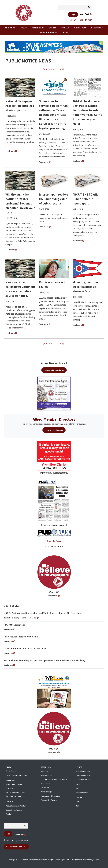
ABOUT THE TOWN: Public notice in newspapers (85, 199)
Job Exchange (46, 792)
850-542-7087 (23, 840)
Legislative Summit (83, 779)
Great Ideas (80, 28)
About (65, 33)
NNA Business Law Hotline (16, 793)
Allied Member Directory (54, 419)
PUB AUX (65, 28)
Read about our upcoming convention (21, 618)
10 (60, 69)
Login (73, 14)
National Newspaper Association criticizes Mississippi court (20, 106)
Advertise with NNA (54, 363)
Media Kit (10, 814)
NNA (77, 789)
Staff (77, 802)
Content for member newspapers (54, 779)
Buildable (97, 860)
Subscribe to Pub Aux (14, 810)
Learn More (54, 596)
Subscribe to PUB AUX (54, 546)
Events (53, 28)
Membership (38, 28)
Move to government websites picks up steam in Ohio (87, 287)
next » (63, 69)
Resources (97, 28)
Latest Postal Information (16, 775)
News (24, 28)
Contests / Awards (83, 775)
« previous (44, 69)
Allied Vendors (46, 775)
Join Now (10, 789)
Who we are (11, 28)
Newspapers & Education (51, 796)
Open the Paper (54, 541)
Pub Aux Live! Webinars (50, 800)
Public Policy (11, 771)
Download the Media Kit (54, 370)
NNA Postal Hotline (13, 797)
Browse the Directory (54, 430)
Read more (11, 151)
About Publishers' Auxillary (16, 806)
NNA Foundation (48, 33)
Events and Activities (14, 784)
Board (78, 806)
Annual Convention (83, 771)
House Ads (45, 788)
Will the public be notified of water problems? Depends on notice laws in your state (20, 203)
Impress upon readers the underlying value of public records (54, 199)
